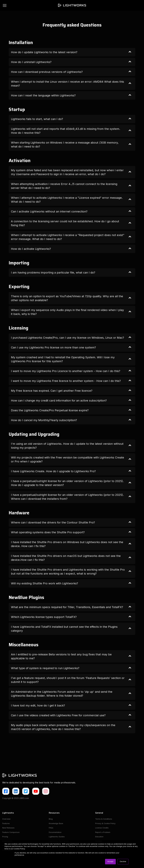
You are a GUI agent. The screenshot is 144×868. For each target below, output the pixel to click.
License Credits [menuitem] (102, 828)
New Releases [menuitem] (9, 828)
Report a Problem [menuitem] (103, 833)
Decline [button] (123, 861)
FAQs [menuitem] (51, 828)
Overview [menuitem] (7, 819)
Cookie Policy (19, 849)
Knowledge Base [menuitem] (56, 824)
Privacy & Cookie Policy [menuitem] (106, 824)
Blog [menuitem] (51, 819)
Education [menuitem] (100, 838)
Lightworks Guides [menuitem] (57, 838)
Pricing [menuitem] (5, 838)
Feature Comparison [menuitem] (11, 833)
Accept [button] (110, 861)
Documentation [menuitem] (56, 833)
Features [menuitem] (6, 824)
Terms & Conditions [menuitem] (104, 819)
